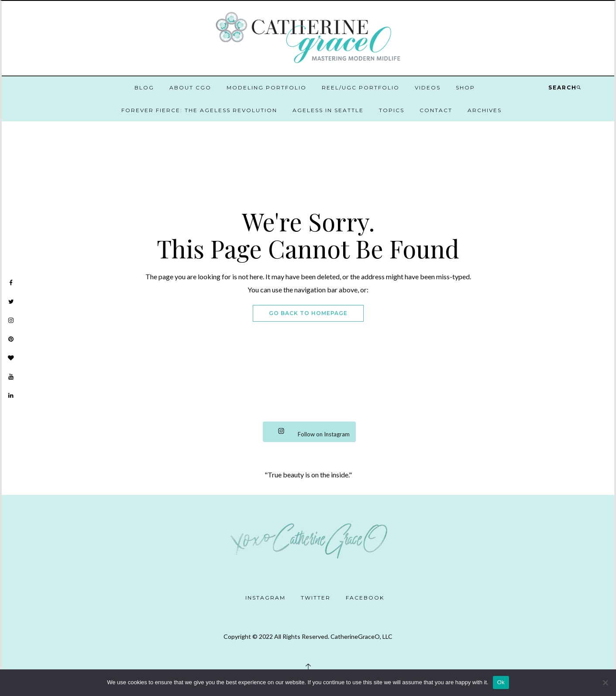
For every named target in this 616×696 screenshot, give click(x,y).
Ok (501, 682)
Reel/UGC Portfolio (361, 87)
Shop (465, 87)
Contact (436, 110)
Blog (144, 87)
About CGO (190, 87)
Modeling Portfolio (267, 87)
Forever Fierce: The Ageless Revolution (199, 110)
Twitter (316, 598)
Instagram (265, 598)
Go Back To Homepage (308, 313)
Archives (485, 110)
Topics (392, 110)
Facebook (365, 598)
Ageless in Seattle (328, 110)
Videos (428, 87)
